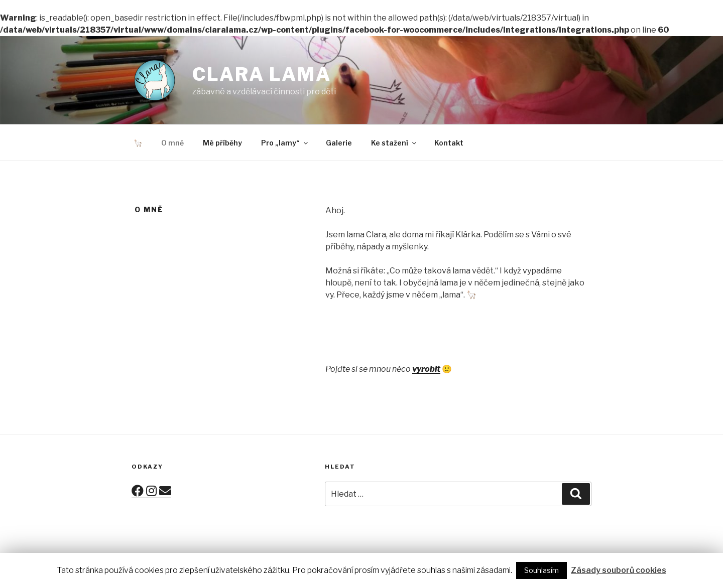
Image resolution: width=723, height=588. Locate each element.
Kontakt (449, 143)
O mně (172, 143)
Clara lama (262, 74)
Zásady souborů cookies (619, 570)
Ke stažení (394, 143)
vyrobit (426, 369)
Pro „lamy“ (285, 143)
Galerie (339, 143)
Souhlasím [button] (541, 570)
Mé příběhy (222, 143)
